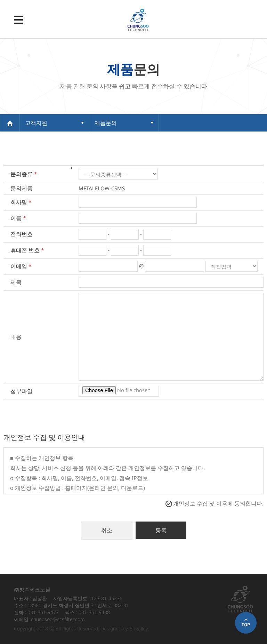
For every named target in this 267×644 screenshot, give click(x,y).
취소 (107, 530)
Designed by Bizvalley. (125, 629)
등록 (161, 530)
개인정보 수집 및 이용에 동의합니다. (218, 503)
